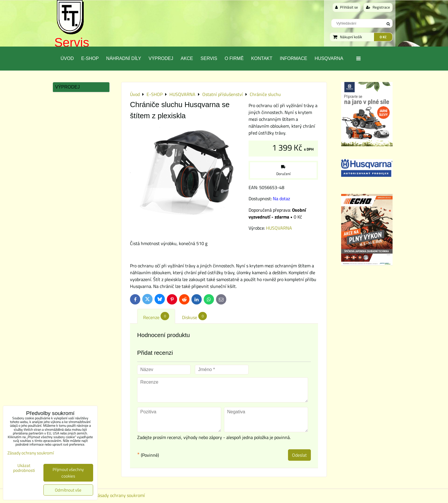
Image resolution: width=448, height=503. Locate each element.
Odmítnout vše (68, 490)
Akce (187, 58)
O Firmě (234, 58)
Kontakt (262, 58)
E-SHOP (90, 58)
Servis (72, 42)
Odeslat (299, 455)
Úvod (67, 58)
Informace (293, 58)
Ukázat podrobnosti (24, 468)
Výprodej (161, 58)
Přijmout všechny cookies (68, 473)
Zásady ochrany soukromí (120, 495)
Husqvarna (329, 58)
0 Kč (383, 37)
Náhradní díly (124, 58)
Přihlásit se (347, 7)
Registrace (378, 7)
